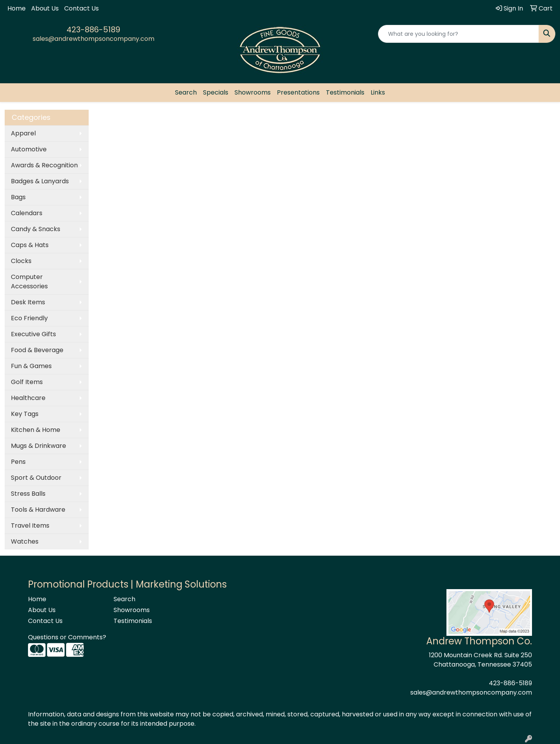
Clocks (21, 261)
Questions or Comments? (67, 637)
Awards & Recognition (44, 165)
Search (186, 92)
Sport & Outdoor (36, 478)
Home (17, 8)
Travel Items (30, 526)
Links (378, 92)
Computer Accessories (29, 282)
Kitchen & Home (36, 430)
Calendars (27, 213)
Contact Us (81, 8)
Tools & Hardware (38, 510)
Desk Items (28, 302)
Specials (216, 92)
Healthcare (28, 398)
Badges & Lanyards (40, 181)
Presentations (298, 92)
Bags (18, 197)
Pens (18, 462)
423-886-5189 (93, 30)
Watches (25, 541)
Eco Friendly (29, 318)
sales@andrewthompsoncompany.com (94, 39)
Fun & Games (31, 366)
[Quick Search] (458, 34)
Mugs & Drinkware (38, 446)
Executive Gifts (33, 334)
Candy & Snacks (36, 229)
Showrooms (253, 92)
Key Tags (25, 414)
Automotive (29, 149)
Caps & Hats (30, 245)
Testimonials (345, 92)
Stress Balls (28, 494)
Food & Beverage (37, 350)
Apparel (23, 133)
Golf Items (27, 382)
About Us (45, 8)
